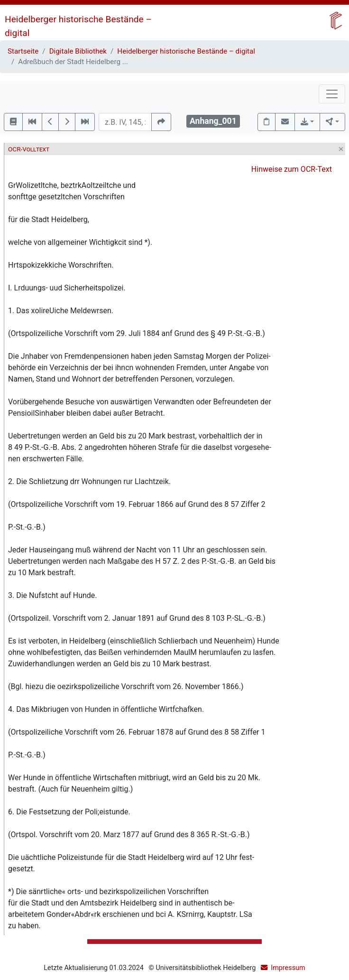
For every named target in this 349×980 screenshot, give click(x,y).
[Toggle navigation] (332, 94)
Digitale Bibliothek (78, 51)
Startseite (23, 51)
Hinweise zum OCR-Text (292, 169)
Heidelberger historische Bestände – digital (186, 51)
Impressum (288, 968)
